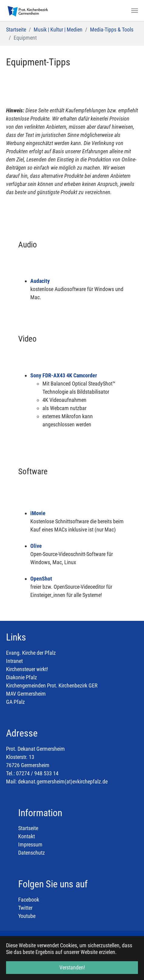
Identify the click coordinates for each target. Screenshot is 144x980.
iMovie (38, 513)
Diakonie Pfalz (22, 677)
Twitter (25, 908)
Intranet (14, 661)
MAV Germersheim (26, 694)
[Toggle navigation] (135, 11)
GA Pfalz (15, 702)
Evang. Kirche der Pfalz (31, 653)
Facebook (29, 900)
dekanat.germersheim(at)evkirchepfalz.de (63, 781)
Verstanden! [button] (72, 967)
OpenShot (41, 579)
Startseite (28, 828)
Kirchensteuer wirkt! (27, 669)
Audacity (40, 281)
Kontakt (27, 836)
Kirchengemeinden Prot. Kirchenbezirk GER (52, 685)
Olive (36, 546)
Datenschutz (32, 853)
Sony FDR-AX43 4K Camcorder (64, 375)
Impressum (30, 844)
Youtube (27, 916)
